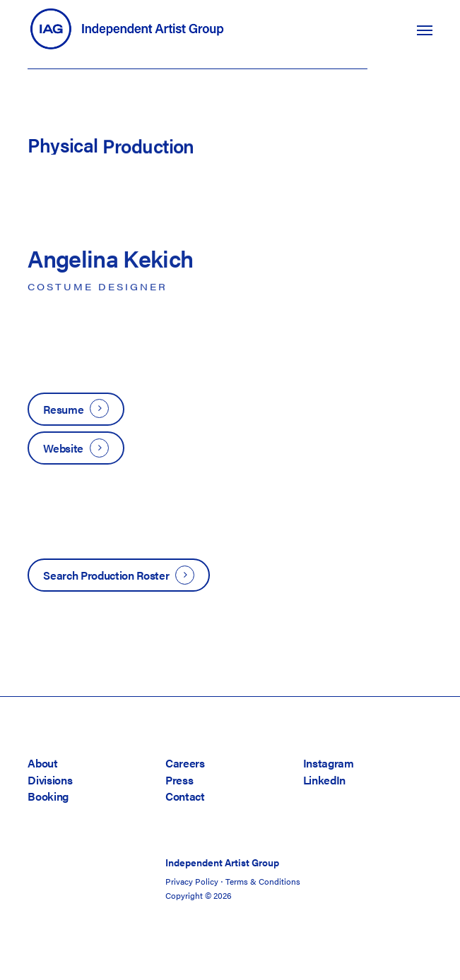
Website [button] (63, 448)
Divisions (50, 780)
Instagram (329, 763)
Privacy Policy (192, 881)
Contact (185, 796)
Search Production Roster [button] (106, 575)
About (42, 763)
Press (179, 780)
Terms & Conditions (263, 881)
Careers (185, 763)
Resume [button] (63, 409)
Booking (48, 796)
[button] (425, 30)
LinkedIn (324, 780)
